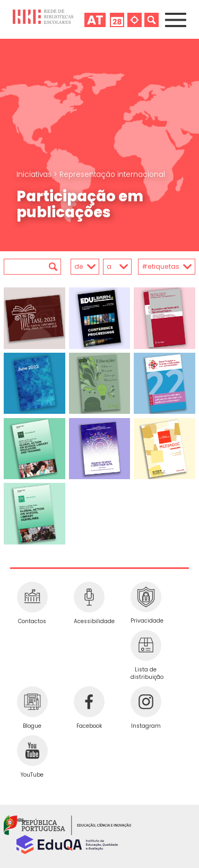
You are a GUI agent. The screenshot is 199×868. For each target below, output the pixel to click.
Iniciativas (35, 175)
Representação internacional (112, 175)
